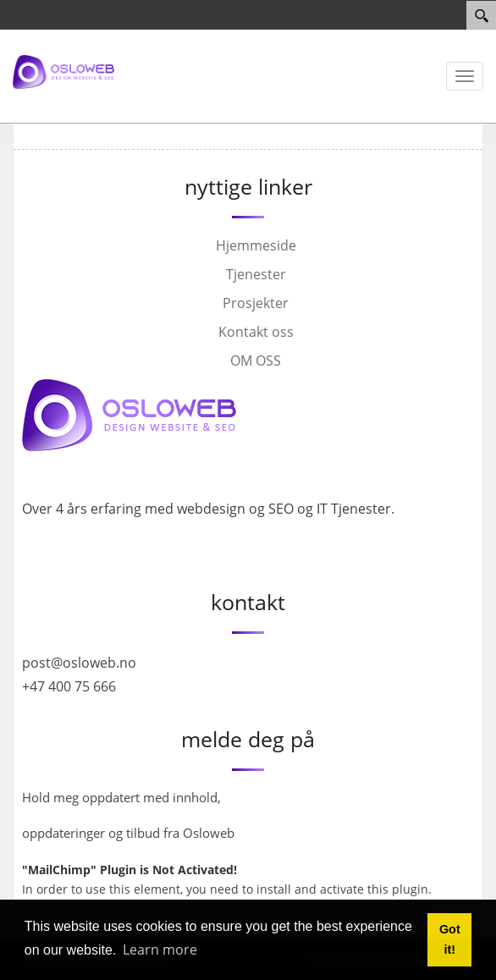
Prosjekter (256, 303)
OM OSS (256, 361)
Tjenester (256, 274)
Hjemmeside (256, 245)
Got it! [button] (450, 939)
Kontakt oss (256, 332)
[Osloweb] (63, 71)
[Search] (481, 15)
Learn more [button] (160, 950)
